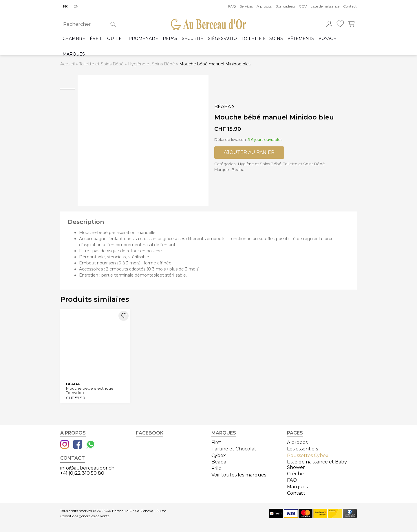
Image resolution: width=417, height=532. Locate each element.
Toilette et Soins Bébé (101, 64)
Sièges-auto (222, 39)
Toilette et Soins (262, 39)
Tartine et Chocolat (234, 449)
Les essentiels (302, 449)
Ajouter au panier (249, 152)
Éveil (96, 39)
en (76, 6)
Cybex (219, 455)
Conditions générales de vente (85, 516)
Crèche (295, 474)
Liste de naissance (325, 6)
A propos (264, 6)
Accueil (67, 64)
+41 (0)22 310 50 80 (82, 473)
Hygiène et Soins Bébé (151, 64)
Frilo (216, 469)
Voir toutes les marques (239, 475)
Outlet (116, 39)
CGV (303, 6)
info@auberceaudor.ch (87, 468)
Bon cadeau (285, 6)
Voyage (327, 39)
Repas (170, 39)
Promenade (143, 39)
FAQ (232, 6)
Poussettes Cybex (308, 455)
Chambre (74, 39)
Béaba (225, 107)
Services (246, 6)
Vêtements (301, 39)
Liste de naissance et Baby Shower (317, 464)
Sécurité (193, 39)
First (216, 442)
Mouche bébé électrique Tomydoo (90, 390)
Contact (350, 6)
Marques (74, 54)
